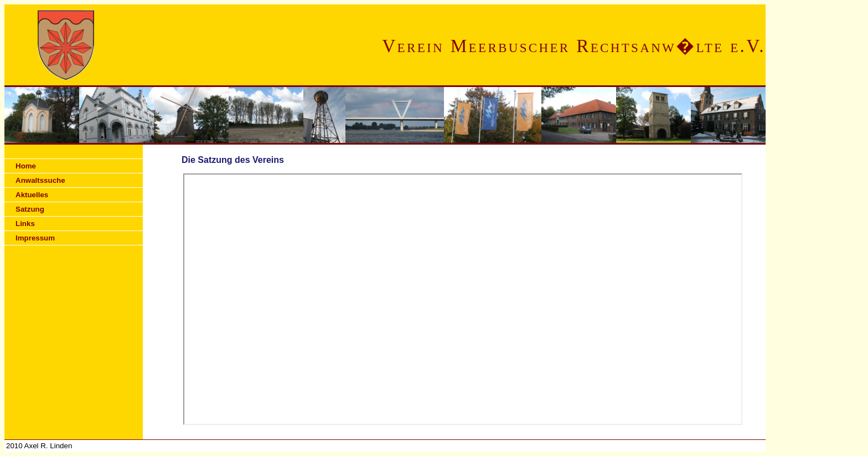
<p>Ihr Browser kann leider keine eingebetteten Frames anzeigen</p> (463, 299)
